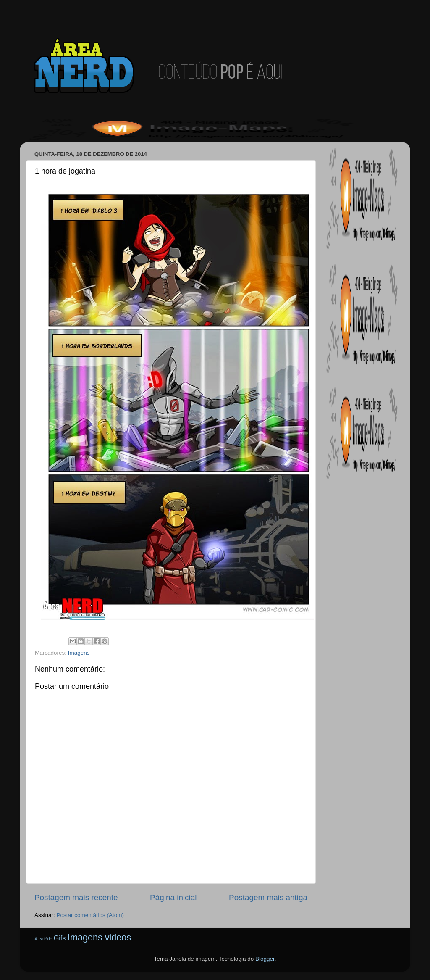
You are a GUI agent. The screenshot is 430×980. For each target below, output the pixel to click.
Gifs (60, 938)
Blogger (265, 959)
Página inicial (173, 897)
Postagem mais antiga (268, 897)
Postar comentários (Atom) (90, 915)
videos (118, 937)
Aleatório (43, 939)
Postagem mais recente (76, 897)
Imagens (79, 653)
